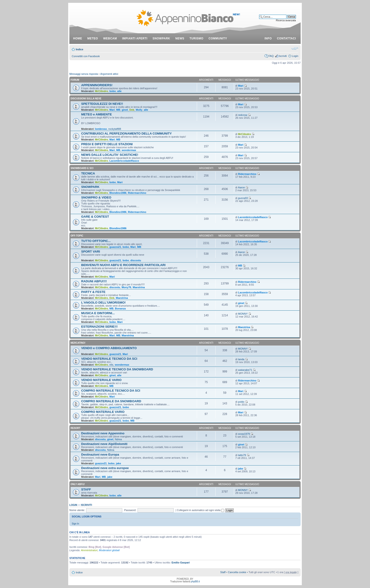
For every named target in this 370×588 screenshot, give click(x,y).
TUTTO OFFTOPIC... (96, 241)
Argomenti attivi (109, 74)
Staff (223, 572)
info (268, 38)
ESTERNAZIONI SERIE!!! (99, 327)
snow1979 (244, 434)
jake (118, 463)
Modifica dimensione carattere (295, 48)
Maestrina (139, 287)
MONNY (243, 314)
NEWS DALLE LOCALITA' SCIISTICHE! (110, 155)
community (218, 38)
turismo (196, 38)
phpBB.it (195, 582)
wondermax (129, 150)
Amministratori (89, 550)
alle (119, 91)
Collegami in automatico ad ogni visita (201, 510)
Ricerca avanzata (286, 20)
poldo (241, 402)
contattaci (286, 38)
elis (111, 365)
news (180, 38)
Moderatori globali (109, 550)
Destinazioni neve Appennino (103, 433)
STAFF (86, 489)
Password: (130, 510)
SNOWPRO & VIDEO (96, 197)
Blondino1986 (118, 193)
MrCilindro (102, 91)
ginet (125, 110)
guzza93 (243, 198)
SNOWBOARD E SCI (82, 168)
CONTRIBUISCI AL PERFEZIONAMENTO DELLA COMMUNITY (126, 133)
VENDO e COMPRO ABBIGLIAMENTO (109, 348)
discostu (136, 260)
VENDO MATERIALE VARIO (101, 380)
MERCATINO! (78, 343)
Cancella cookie (237, 572)
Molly (139, 110)
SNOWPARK (90, 187)
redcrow (243, 115)
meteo (93, 38)
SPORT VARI (91, 252)
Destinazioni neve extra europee (105, 468)
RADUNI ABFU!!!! (94, 281)
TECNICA (88, 173)
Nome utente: (77, 510)
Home (78, 38)
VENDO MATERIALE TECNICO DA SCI (109, 359)
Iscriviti (283, 56)
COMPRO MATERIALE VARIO (103, 412)
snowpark (161, 38)
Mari (241, 86)
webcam (110, 38)
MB (118, 110)
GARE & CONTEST (95, 217)
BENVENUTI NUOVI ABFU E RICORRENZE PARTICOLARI (123, 265)
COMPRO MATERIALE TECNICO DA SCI (111, 391)
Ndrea (118, 439)
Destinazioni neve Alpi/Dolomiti (104, 444)
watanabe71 (245, 370)
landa (241, 359)
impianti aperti (135, 38)
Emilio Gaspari (181, 563)
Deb (132, 110)
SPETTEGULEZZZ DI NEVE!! (102, 104)
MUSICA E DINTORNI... (98, 313)
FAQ (271, 56)
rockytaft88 (115, 129)
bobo (113, 91)
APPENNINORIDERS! (97, 85)
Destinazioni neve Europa (100, 455)
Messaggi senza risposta (84, 74)
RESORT (76, 428)
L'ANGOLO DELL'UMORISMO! (103, 302)
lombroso (101, 129)
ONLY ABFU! (78, 484)
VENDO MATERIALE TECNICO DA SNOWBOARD (117, 369)
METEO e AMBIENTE (97, 114)
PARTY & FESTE (93, 292)
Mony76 (126, 287)
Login (295, 56)
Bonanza (120, 309)
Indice (80, 49)
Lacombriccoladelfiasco (124, 161)
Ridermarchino (247, 174)
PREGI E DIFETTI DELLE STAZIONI (107, 144)
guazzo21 (115, 247)
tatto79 (242, 455)
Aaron (242, 187)
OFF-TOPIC (77, 236)
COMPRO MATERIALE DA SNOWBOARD (111, 401)
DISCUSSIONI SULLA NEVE (86, 99)
